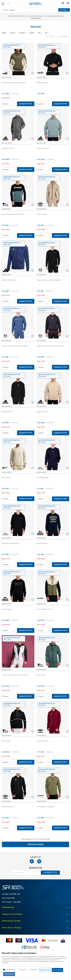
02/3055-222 (15, 894)
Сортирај (5, 10)
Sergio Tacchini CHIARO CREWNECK (49, 280)
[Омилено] (62, 4)
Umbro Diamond (42, 741)
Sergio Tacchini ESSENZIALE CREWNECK (15, 346)
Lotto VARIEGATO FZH (44, 609)
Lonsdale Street (42, 543)
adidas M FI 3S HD (43, 148)
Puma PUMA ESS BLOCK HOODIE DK (14, 83)
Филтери (64, 10)
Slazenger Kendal (43, 478)
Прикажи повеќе (35, 844)
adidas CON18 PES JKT (9, 280)
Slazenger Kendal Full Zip (10, 543)
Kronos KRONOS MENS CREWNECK (13, 214)
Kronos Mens (41, 675)
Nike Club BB (6, 477)
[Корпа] (66, 4)
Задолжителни (10, 970)
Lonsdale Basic (7, 609)
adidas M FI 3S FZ (8, 148)
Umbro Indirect (42, 214)
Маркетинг (34, 970)
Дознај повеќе (36, 18)
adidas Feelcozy (7, 412)
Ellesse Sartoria (42, 83)
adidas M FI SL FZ (43, 412)
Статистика (23, 970)
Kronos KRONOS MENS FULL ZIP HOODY (15, 675)
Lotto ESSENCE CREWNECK (46, 807)
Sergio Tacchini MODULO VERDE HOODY (50, 346)
